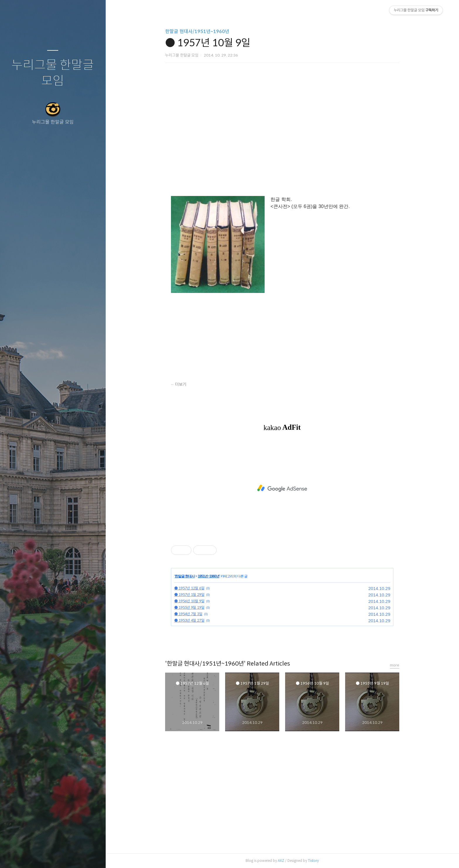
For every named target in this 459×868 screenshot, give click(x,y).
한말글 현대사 (185, 576)
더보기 (181, 384)
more (395, 665)
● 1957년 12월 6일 (189, 588)
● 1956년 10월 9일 (189, 601)
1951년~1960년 (209, 576)
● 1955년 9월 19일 (189, 607)
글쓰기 (18, 856)
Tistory (313, 861)
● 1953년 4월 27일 (189, 620)
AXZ (281, 861)
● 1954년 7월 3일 (188, 614)
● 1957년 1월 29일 (189, 595)
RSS (64, 856)
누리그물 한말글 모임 (53, 73)
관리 (88, 856)
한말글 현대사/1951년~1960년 (197, 31)
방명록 (41, 856)
